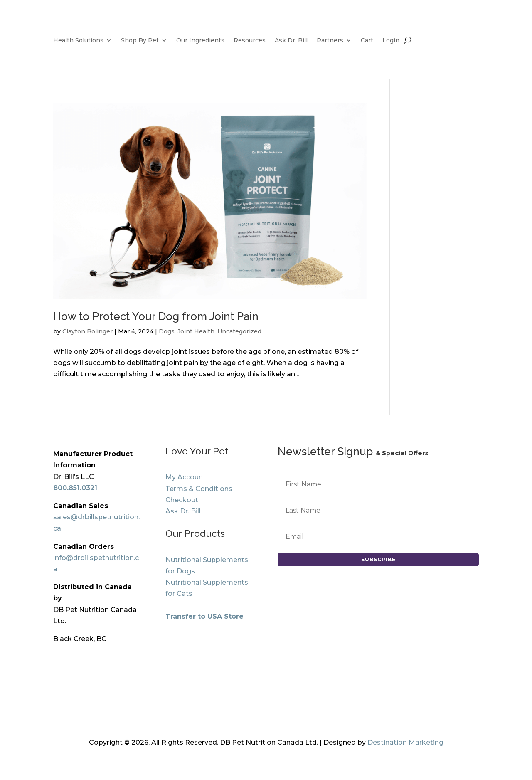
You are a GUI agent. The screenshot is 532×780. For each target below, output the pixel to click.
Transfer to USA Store (204, 616)
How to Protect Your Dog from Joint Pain (156, 316)
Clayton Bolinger (87, 331)
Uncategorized (239, 331)
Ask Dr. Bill (291, 41)
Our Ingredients (200, 41)
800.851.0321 (75, 488)
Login (391, 41)
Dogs (167, 331)
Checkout (182, 500)
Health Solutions (78, 41)
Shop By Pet (140, 41)
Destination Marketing (405, 742)
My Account (186, 477)
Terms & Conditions (199, 489)
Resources (250, 41)
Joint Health (196, 331)
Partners (330, 41)
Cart (367, 41)
